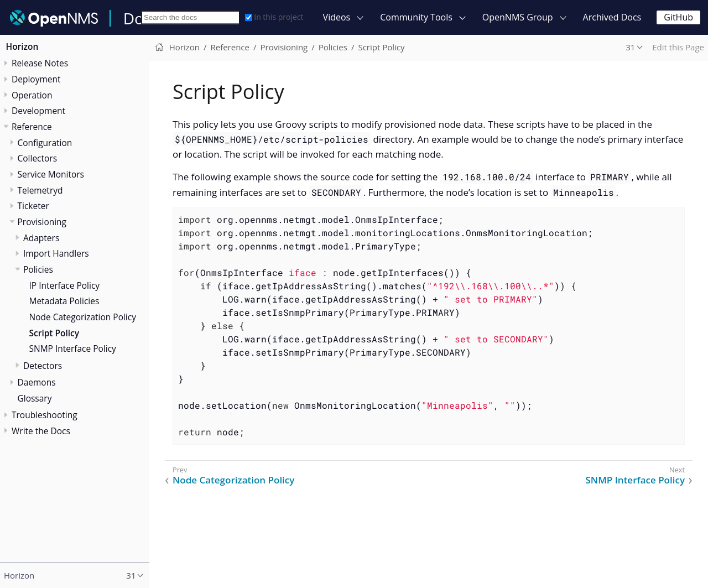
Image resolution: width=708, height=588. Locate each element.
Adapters (41, 238)
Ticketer (33, 206)
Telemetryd (40, 190)
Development (38, 111)
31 (630, 47)
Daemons (37, 382)
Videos (337, 17)
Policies (38, 269)
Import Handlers (56, 253)
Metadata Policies (64, 301)
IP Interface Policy (65, 285)
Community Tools (416, 17)
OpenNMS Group (518, 17)
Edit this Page (678, 47)
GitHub (678, 17)
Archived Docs (612, 17)
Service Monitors (51, 174)
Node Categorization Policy (83, 317)
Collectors (38, 158)
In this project (274, 17)
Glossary (35, 398)
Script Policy (54, 333)
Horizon (22, 46)
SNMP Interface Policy (73, 348)
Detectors (43, 366)
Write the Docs (41, 431)
